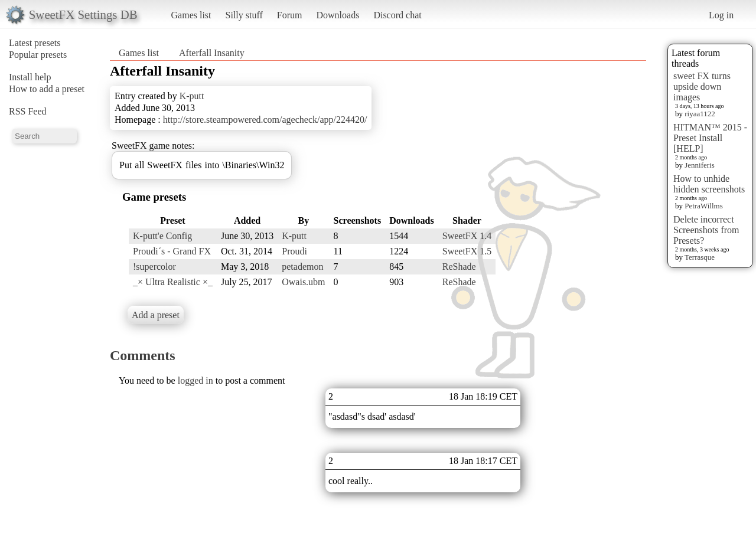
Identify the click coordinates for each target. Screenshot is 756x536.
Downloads (338, 15)
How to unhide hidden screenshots (709, 184)
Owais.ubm (303, 282)
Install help (30, 77)
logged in (195, 380)
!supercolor (154, 267)
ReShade (459, 267)
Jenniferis (700, 165)
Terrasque (700, 257)
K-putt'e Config (162, 236)
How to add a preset (47, 89)
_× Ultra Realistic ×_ (173, 282)
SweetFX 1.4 (467, 236)
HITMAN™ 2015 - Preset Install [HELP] (710, 138)
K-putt (192, 96)
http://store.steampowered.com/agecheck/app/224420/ (265, 120)
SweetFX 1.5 (467, 251)
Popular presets (38, 55)
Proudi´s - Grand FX (172, 251)
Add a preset (156, 315)
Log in (721, 15)
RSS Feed (28, 111)
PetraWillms (703, 206)
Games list (191, 15)
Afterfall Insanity (212, 53)
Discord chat (397, 15)
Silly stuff (244, 15)
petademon (302, 267)
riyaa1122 (700, 114)
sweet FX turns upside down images (702, 86)
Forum (290, 15)
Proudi (294, 251)
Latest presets (35, 43)
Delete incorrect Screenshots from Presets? (706, 230)
